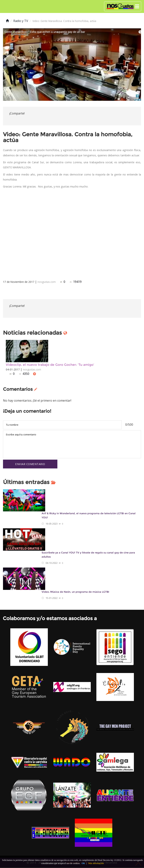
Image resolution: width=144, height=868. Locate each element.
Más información (96, 863)
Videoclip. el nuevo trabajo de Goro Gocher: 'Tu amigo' (50, 365)
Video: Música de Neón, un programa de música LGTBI (75, 592)
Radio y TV (21, 21)
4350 (25, 374)
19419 (76, 282)
